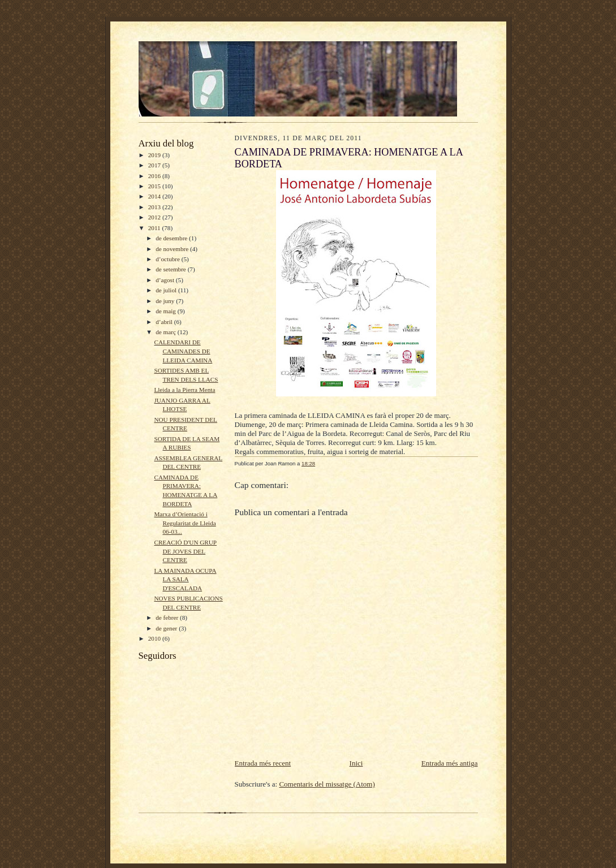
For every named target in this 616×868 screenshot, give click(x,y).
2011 (155, 228)
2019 (155, 155)
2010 (155, 638)
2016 (155, 176)
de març (166, 332)
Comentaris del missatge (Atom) (327, 784)
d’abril (165, 322)
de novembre (173, 249)
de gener (167, 628)
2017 (155, 165)
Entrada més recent (263, 763)
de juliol (167, 290)
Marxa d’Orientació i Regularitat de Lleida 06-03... (185, 523)
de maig (166, 311)
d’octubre (169, 259)
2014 (155, 196)
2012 (155, 217)
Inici (356, 763)
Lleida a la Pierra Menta (184, 390)
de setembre (171, 269)
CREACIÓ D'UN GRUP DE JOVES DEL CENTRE (185, 551)
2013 (155, 207)
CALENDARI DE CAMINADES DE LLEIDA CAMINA (183, 351)
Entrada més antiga (450, 763)
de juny (166, 301)
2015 (155, 186)
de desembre (172, 238)
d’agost (166, 280)
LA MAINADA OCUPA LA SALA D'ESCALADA (185, 579)
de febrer (168, 617)
